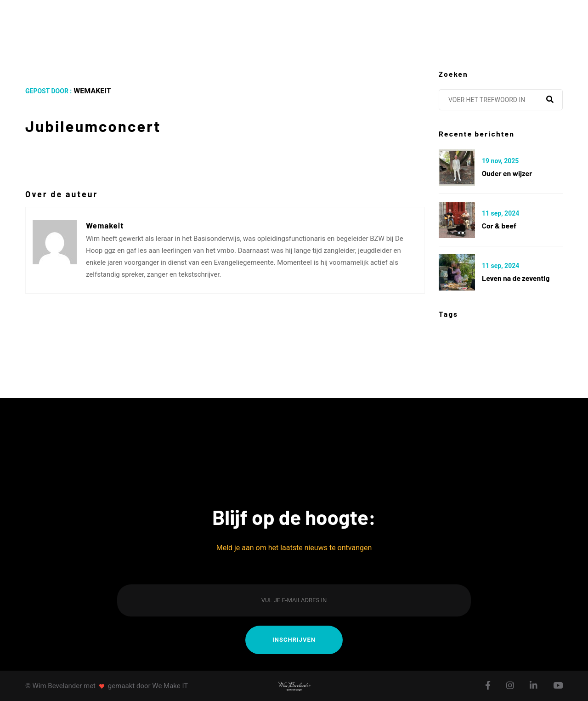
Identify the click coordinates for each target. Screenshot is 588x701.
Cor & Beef (499, 225)
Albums (276, 26)
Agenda (218, 26)
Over (164, 26)
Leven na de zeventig (516, 278)
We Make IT (170, 686)
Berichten (342, 26)
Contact (472, 26)
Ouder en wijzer (507, 173)
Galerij (409, 26)
